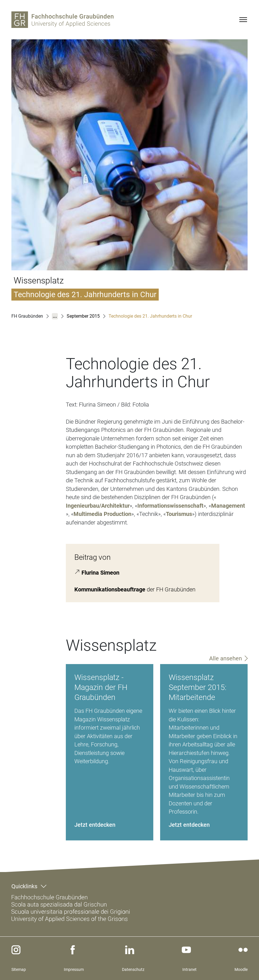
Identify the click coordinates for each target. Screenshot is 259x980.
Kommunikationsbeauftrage (110, 589)
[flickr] (243, 950)
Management (228, 506)
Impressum (74, 969)
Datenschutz (133, 969)
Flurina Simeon (100, 572)
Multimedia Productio (101, 514)
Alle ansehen (226, 658)
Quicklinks (24, 886)
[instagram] (16, 950)
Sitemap (19, 969)
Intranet (189, 969)
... (55, 316)
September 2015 (83, 316)
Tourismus (179, 514)
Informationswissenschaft (170, 506)
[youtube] (186, 950)
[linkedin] (130, 950)
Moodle (241, 969)
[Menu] (243, 20)
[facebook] (73, 950)
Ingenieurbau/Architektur (98, 506)
